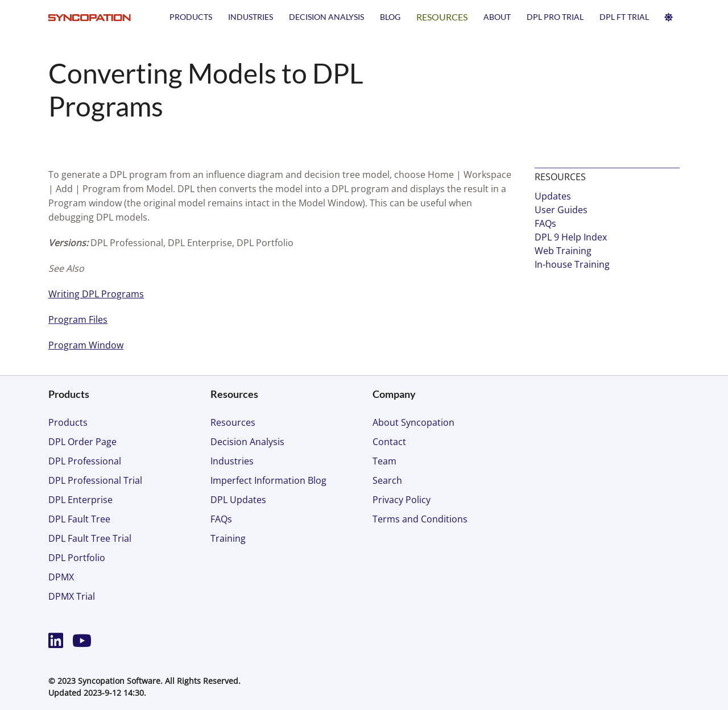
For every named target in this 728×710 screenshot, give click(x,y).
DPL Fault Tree (79, 519)
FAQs (545, 223)
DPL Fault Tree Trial (90, 538)
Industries (251, 17)
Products (191, 17)
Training (228, 538)
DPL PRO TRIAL (555, 17)
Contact (389, 442)
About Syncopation (413, 422)
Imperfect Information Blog (268, 480)
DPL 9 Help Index (571, 237)
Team (384, 461)
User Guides (561, 210)
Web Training (563, 251)
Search (387, 480)
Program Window (86, 345)
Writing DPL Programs (96, 294)
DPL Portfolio (77, 558)
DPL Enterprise (80, 500)
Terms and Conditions (420, 519)
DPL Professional (85, 461)
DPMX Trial (72, 596)
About (497, 17)
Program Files (78, 319)
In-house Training (572, 264)
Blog (390, 17)
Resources (442, 17)
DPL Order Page (82, 442)
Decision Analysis (326, 17)
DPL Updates (238, 500)
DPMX (61, 577)
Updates (553, 196)
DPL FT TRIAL (624, 17)
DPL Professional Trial (95, 480)
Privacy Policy (402, 500)
